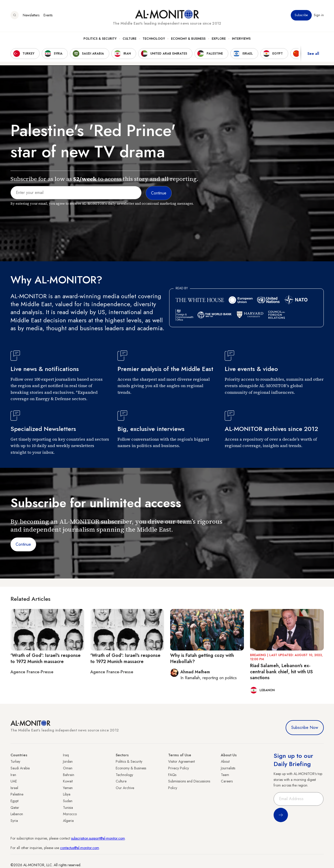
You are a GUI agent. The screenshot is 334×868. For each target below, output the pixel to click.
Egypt (14, 801)
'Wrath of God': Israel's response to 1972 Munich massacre (46, 658)
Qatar (15, 808)
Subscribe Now (305, 727)
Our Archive (125, 788)
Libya (67, 794)
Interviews (241, 39)
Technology (154, 39)
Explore (219, 39)
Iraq (66, 755)
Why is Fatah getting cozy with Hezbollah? (202, 658)
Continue (23, 544)
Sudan (68, 801)
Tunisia (68, 808)
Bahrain (69, 775)
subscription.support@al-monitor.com (98, 838)
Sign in (319, 15)
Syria (14, 821)
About (225, 761)
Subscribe (301, 15)
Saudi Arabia (20, 768)
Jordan (68, 761)
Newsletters (31, 15)
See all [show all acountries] (313, 54)
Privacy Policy (179, 768)
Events (48, 15)
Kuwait (68, 781)
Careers (227, 781)
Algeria (68, 821)
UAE (14, 781)
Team (225, 775)
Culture (130, 39)
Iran (13, 775)
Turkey (15, 761)
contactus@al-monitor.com (80, 848)
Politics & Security (100, 39)
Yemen (68, 788)
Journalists (228, 768)
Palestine (17, 794)
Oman (68, 768)
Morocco (70, 814)
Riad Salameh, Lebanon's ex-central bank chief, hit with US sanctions (281, 672)
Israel (14, 788)
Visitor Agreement (181, 761)
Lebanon (17, 814)
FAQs (172, 775)
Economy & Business (188, 39)
